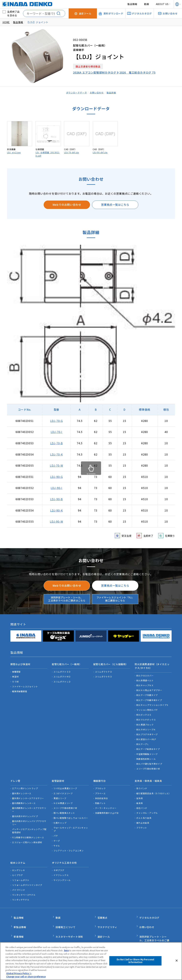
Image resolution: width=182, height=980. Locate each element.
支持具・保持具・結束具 (148, 777)
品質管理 (61, 931)
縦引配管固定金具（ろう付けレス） (154, 789)
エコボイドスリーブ (63, 789)
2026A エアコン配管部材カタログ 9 (96, 72)
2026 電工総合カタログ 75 (137, 72)
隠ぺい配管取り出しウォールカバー (71, 813)
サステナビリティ (107, 917)
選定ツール (104, 924)
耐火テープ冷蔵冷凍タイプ (149, 698)
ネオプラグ (59, 863)
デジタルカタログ (149, 910)
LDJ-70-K (56, 454)
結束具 (140, 799)
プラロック (100, 784)
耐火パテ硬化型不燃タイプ (149, 761)
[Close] (177, 961)
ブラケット (142, 823)
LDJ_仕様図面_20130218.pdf (48, 154)
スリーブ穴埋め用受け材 (148, 766)
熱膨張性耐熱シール (146, 757)
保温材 (15, 674)
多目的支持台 (101, 793)
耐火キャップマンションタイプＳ (152, 703)
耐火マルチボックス (146, 717)
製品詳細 (113, 92)
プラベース (100, 789)
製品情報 (132, 4)
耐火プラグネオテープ (147, 732)
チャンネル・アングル (147, 808)
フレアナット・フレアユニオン (69, 846)
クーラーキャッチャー (106, 803)
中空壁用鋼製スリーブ (147, 752)
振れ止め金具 (143, 818)
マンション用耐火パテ (147, 707)
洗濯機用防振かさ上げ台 (107, 808)
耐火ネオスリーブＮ (146, 727)
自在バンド (142, 803)
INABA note (21, 931)
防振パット (100, 799)
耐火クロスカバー (145, 673)
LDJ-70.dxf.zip (72, 152)
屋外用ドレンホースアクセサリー (28, 793)
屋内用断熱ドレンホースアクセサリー (29, 805)
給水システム (18, 857)
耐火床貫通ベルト (145, 678)
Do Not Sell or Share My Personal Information (135, 961)
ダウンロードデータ (75, 92)
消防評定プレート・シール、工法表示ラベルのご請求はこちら (67, 599)
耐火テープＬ (143, 742)
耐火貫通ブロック (145, 722)
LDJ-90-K (56, 510)
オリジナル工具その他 (64, 857)
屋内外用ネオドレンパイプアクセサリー (29, 818)
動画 (147, 4)
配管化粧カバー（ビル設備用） (111, 663)
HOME (6, 22)
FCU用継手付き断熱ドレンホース (28, 833)
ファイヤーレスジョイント (25, 684)
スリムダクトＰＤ (104, 669)
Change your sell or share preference (27, 977)
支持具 (140, 793)
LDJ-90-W (56, 521)
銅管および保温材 (20, 663)
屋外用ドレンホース (22, 789)
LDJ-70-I (56, 432)
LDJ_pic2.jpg (14, 152)
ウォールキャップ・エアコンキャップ (71, 825)
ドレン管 (15, 777)
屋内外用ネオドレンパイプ (25, 811)
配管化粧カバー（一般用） (67, 663)
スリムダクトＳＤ (62, 669)
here (67, 950)
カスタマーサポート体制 (69, 924)
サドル (57, 841)
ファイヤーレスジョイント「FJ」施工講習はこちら (115, 599)
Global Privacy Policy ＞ (19, 973)
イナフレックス (61, 868)
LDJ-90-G (56, 477)
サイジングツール (62, 873)
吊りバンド (142, 784)
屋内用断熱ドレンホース (24, 799)
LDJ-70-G (56, 421)
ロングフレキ (19, 863)
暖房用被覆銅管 (20, 689)
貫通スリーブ (60, 793)
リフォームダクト (21, 873)
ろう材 (15, 679)
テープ (57, 836)
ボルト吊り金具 (144, 813)
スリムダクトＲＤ (104, 674)
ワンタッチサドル (21, 893)
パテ (56, 831)
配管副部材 (58, 777)
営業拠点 (103, 910)
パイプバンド (19, 883)
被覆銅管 (16, 669)
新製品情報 (20, 917)
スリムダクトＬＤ (62, 679)
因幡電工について (65, 917)
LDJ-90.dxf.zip (100, 152)
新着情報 (19, 924)
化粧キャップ (60, 818)
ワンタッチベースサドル (24, 888)
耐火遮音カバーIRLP (146, 737)
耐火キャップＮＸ (145, 683)
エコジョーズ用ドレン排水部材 (27, 838)
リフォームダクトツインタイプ (27, 878)
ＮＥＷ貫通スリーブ (63, 799)
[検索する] (60, 13)
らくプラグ (17, 868)
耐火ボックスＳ (144, 712)
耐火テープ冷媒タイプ (147, 693)
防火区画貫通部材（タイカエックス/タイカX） (152, 665)
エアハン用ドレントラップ (25, 784)
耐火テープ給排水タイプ (148, 747)
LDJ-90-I (56, 488)
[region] (91, 961)
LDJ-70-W (56, 465)
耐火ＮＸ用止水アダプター (149, 688)
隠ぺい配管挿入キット (64, 808)
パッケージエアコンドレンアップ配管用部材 (29, 826)
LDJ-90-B (56, 499)
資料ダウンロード (107, 931)
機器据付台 (100, 777)
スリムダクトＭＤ (62, 674)
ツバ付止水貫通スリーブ (65, 784)
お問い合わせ (97, 92)
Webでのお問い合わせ (67, 205)
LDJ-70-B (56, 443)
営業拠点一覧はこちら (115, 205)
